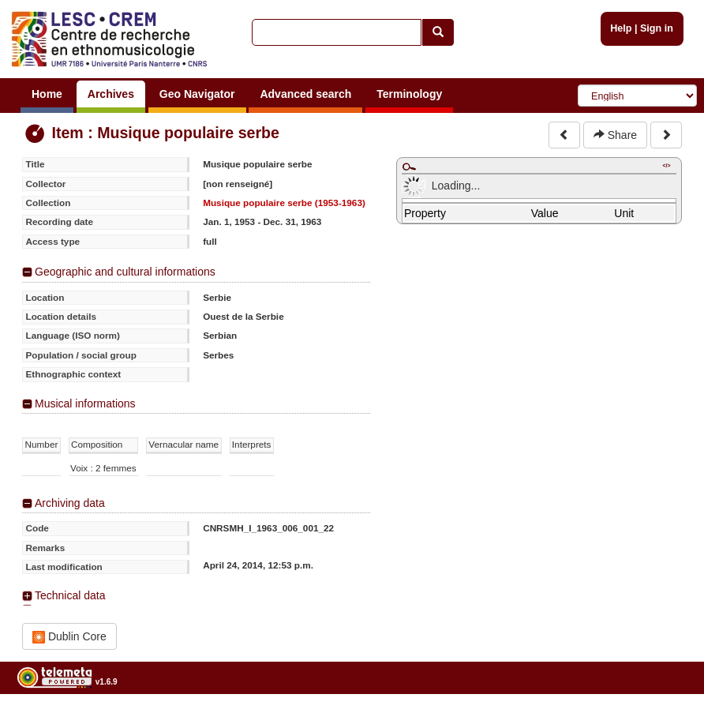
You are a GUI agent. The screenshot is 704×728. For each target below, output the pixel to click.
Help (621, 28)
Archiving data (70, 503)
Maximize (409, 167)
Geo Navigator (197, 94)
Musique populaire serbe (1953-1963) (284, 203)
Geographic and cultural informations (125, 272)
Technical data (70, 595)
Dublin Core (69, 637)
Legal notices (665, 722)
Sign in (657, 28)
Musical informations (85, 403)
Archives (111, 94)
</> (666, 165)
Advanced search (305, 94)
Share (615, 135)
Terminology (409, 94)
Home (47, 94)
